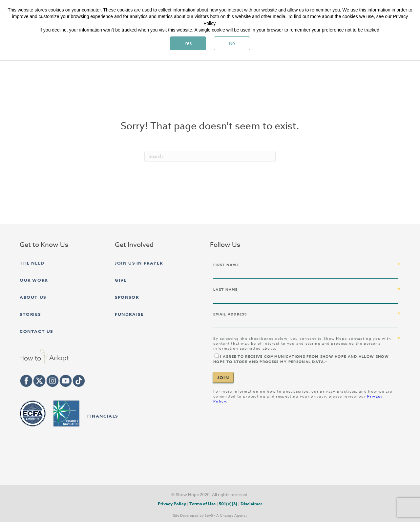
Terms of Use (202, 504)
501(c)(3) (228, 504)
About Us (33, 297)
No (232, 43)
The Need (32, 263)
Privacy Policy (172, 504)
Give (121, 280)
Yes (188, 43)
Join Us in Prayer (139, 263)
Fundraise (129, 314)
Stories (30, 314)
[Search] (210, 156)
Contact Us (36, 331)
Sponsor (127, 297)
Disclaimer (251, 504)
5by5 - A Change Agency (226, 516)
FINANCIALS (103, 416)
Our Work (34, 280)
